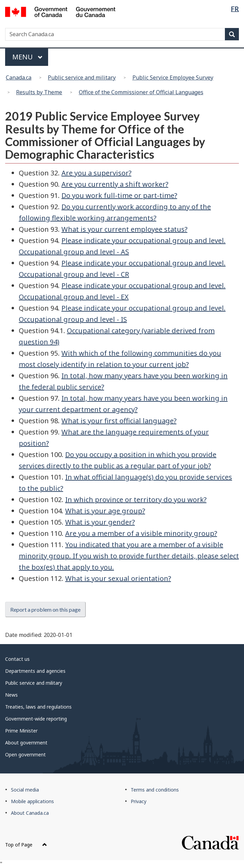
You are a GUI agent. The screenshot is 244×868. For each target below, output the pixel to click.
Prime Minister (21, 731)
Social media (25, 790)
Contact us (17, 659)
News (11, 695)
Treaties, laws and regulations (38, 707)
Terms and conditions (155, 790)
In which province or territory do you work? (136, 500)
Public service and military (82, 77)
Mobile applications (32, 801)
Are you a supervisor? (96, 173)
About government (26, 743)
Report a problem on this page (45, 609)
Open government (25, 755)
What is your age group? (105, 511)
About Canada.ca (30, 813)
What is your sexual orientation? (118, 578)
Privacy (139, 801)
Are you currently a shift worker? (115, 184)
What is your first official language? (119, 421)
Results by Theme (39, 92)
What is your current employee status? (124, 229)
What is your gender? (100, 522)
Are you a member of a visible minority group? (141, 533)
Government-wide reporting (36, 719)
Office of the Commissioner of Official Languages (141, 92)
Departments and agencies (35, 671)
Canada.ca (19, 77)
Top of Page (26, 845)
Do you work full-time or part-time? (119, 195)
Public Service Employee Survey (173, 77)
